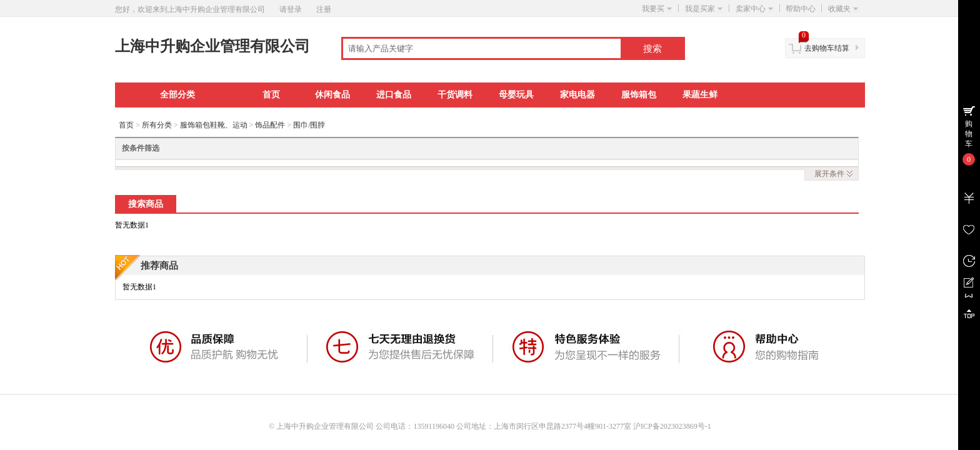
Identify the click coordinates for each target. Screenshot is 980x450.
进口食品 (394, 95)
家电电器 (577, 95)
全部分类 (177, 95)
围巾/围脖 (309, 125)
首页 (271, 95)
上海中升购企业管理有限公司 (212, 46)
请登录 (291, 9)
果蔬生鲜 (700, 95)
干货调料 (455, 95)
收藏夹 (843, 9)
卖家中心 (754, 9)
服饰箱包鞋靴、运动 (214, 125)
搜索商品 (146, 204)
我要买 (657, 9)
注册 (324, 9)
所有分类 (157, 125)
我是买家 (704, 9)
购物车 (969, 134)
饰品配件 (270, 125)
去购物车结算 (827, 48)
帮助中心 (801, 9)
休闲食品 (332, 95)
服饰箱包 (639, 95)
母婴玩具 (516, 95)
